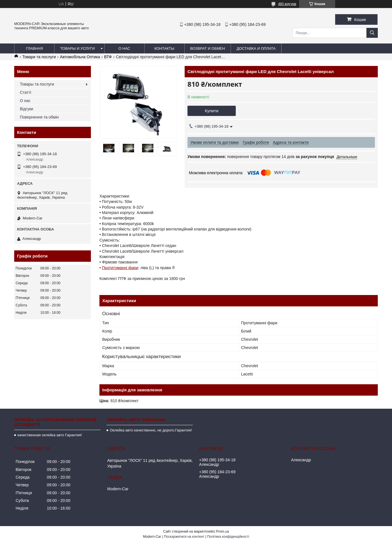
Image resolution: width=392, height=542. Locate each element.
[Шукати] (372, 33)
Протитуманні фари (120, 268)
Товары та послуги (37, 84)
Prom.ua (223, 531)
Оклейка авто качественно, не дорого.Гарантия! (151, 430)
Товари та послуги (39, 57)
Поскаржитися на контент (184, 537)
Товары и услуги (78, 48)
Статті (26, 92)
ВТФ (108, 57)
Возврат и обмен (208, 48)
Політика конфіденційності (228, 537)
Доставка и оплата (256, 48)
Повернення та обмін (39, 117)
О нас (124, 48)
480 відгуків (287, 4)
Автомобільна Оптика (80, 57)
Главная (34, 48)
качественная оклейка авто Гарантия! (50, 435)
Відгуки (27, 109)
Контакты (164, 48)
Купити (212, 111)
